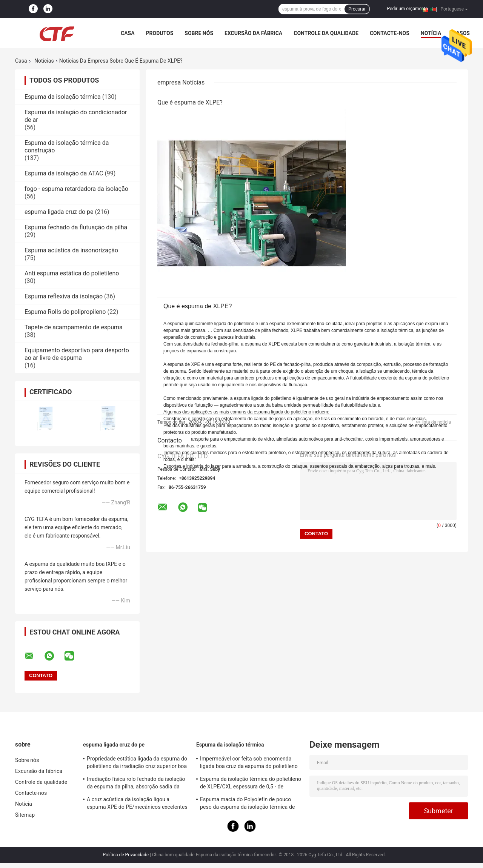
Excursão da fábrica (253, 33)
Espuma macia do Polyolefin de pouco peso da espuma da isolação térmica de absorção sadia (247, 804)
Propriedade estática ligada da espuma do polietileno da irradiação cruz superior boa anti (137, 764)
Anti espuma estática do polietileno (72, 273)
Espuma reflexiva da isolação (64, 296)
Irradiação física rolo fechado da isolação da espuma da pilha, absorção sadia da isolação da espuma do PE (136, 784)
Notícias (44, 61)
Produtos (160, 33)
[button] (307, 306)
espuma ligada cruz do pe (59, 212)
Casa (128, 33)
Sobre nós (199, 33)
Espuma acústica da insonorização (71, 250)
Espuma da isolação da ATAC (64, 173)
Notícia (431, 33)
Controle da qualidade (326, 33)
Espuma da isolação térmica (63, 97)
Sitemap (25, 815)
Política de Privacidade (126, 855)
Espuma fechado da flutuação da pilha (76, 227)
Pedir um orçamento (408, 9)
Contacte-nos (390, 33)
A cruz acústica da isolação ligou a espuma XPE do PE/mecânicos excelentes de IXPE (137, 804)
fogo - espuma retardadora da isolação (76, 189)
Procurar (357, 9)
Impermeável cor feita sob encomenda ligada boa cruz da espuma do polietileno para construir (249, 764)
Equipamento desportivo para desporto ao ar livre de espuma (77, 354)
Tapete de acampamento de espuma (74, 327)
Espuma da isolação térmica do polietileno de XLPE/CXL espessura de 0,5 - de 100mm (251, 784)
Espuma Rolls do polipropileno (65, 312)
